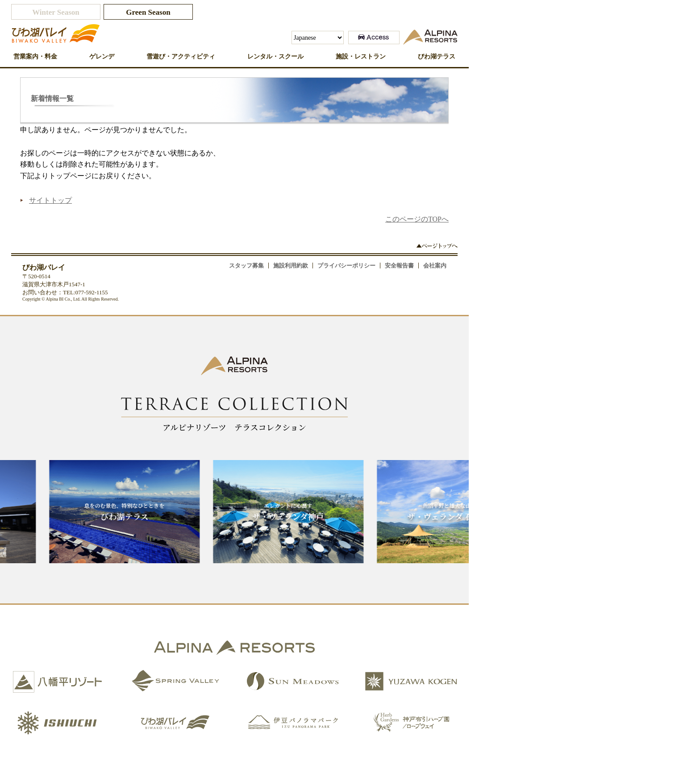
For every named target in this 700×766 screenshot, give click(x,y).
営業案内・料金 (35, 57)
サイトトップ (50, 200)
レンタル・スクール (275, 57)
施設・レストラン (361, 57)
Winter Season (56, 12)
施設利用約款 (291, 266)
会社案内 (435, 266)
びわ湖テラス (437, 57)
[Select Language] (318, 38)
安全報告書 (399, 266)
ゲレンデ (102, 57)
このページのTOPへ (417, 219)
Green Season (148, 12)
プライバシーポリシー (346, 266)
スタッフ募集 (246, 266)
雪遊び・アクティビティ (181, 57)
